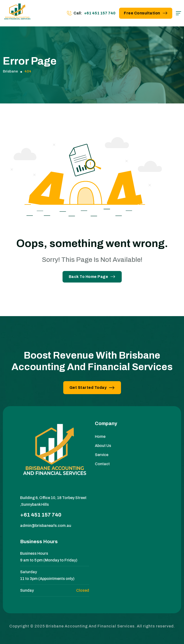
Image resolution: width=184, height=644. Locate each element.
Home (100, 436)
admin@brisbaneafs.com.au (46, 526)
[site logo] (17, 13)
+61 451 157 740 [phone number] (100, 13)
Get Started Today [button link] (92, 388)
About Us (103, 446)
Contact (102, 464)
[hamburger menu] (178, 13)
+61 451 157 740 (41, 515)
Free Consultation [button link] (146, 13)
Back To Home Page (92, 277)
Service (102, 455)
